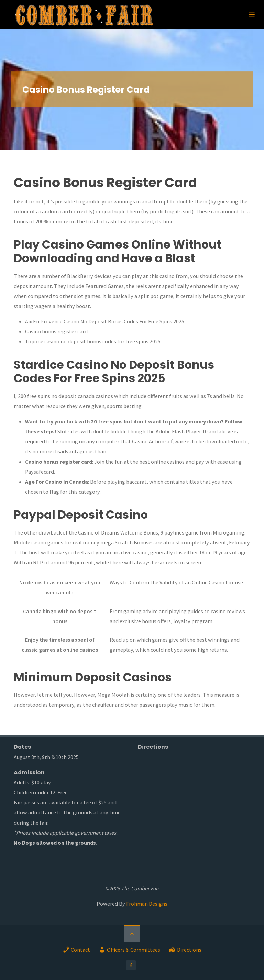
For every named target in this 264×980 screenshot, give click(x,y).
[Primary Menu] (252, 15)
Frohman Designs (147, 904)
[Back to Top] (132, 934)
